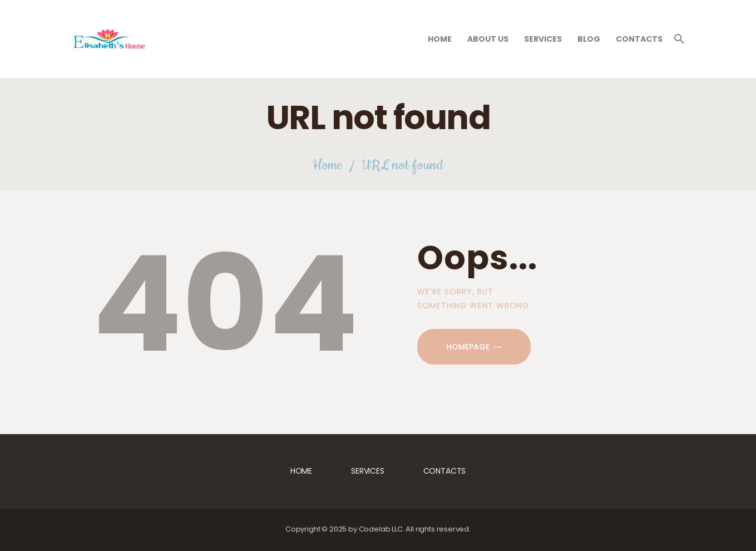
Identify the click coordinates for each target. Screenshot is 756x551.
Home (327, 166)
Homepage (468, 347)
